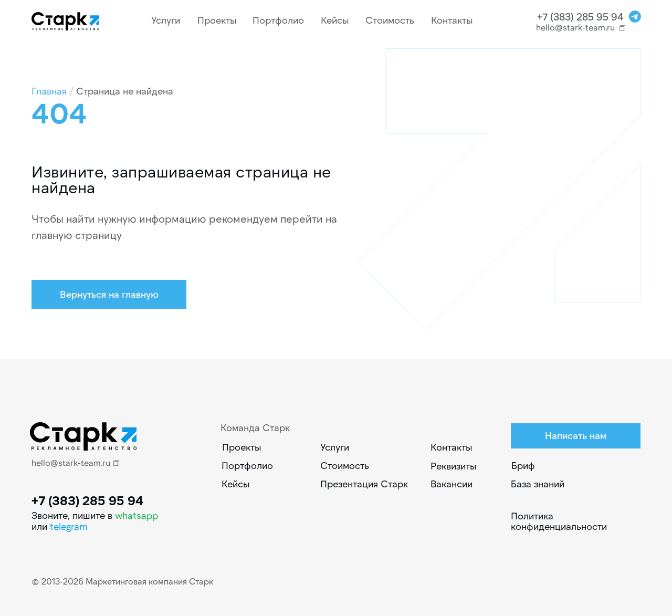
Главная (49, 91)
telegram (69, 526)
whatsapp (136, 515)
